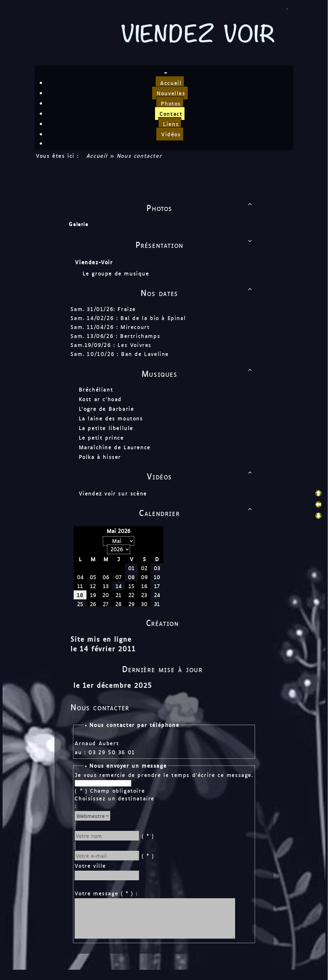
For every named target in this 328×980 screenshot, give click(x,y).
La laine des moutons (110, 418)
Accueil (97, 156)
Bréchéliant (95, 389)
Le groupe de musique (117, 273)
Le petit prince (101, 437)
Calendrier (197, 512)
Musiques (198, 373)
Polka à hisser (99, 457)
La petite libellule (105, 428)
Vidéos (201, 476)
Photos (201, 207)
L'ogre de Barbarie (106, 409)
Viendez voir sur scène (112, 493)
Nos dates (198, 292)
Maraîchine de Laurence (114, 447)
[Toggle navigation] (166, 73)
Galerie (78, 224)
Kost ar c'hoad (100, 399)
